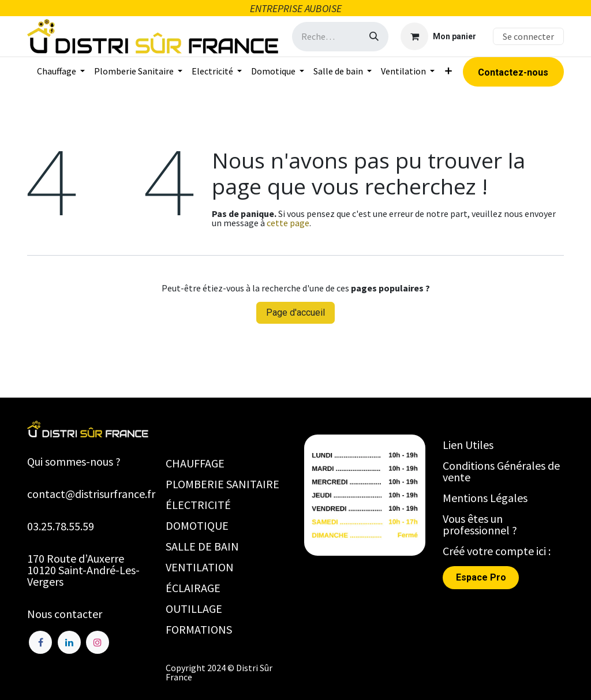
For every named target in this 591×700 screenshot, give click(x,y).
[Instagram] (98, 642)
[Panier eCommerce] (438, 36)
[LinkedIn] (69, 642)
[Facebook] (40, 642)
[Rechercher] (374, 37)
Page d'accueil (295, 312)
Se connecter (528, 36)
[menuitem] (61, 71)
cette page (288, 223)
